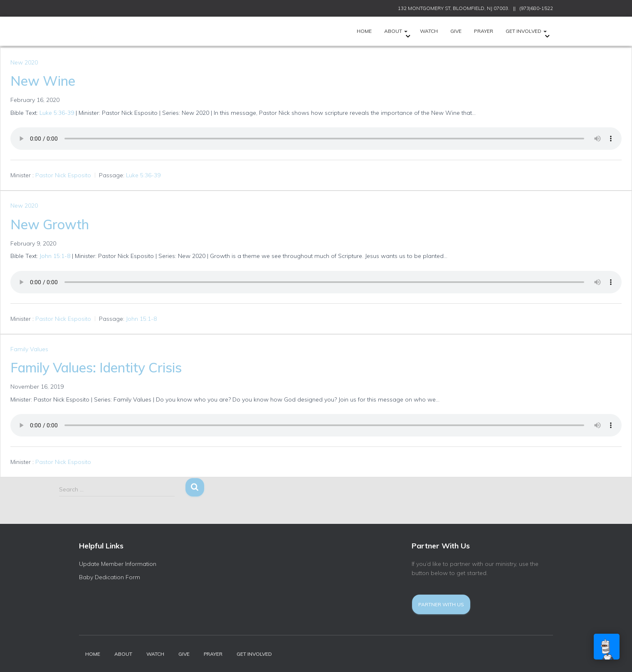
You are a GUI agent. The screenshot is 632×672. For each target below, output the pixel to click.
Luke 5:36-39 (57, 113)
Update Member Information (118, 564)
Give (456, 31)
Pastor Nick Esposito (63, 175)
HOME (364, 31)
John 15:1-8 (55, 256)
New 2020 (24, 62)
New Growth (50, 224)
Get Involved (526, 31)
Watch (429, 31)
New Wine (43, 81)
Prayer (484, 31)
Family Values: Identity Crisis (96, 367)
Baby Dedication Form (110, 577)
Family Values (29, 349)
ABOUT (396, 31)
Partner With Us (441, 604)
